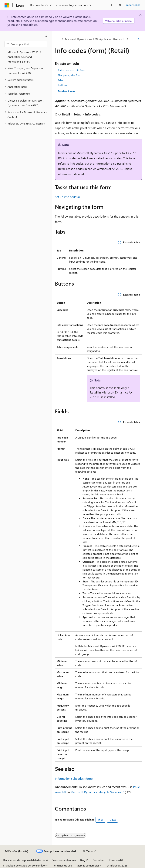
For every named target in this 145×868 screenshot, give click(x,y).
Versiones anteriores (64, 860)
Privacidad (115, 860)
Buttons (62, 85)
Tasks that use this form (72, 70)
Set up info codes (66, 197)
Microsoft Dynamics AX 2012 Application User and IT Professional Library (96, 39)
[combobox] (26, 44)
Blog (83, 860)
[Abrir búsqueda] (120, 5)
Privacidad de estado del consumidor (24, 865)
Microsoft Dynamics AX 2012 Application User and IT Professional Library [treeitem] (24, 57)
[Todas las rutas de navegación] (58, 39)
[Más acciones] (139, 39)
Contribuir (99, 860)
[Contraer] (46, 36)
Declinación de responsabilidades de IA (25, 860)
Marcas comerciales (88, 865)
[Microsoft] (7, 5)
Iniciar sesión (133, 5)
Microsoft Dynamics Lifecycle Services (96, 792)
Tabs (60, 80)
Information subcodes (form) (74, 778)
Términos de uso (62, 865)
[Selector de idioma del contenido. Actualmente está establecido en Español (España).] (17, 851)
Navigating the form (70, 75)
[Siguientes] (112, 5)
